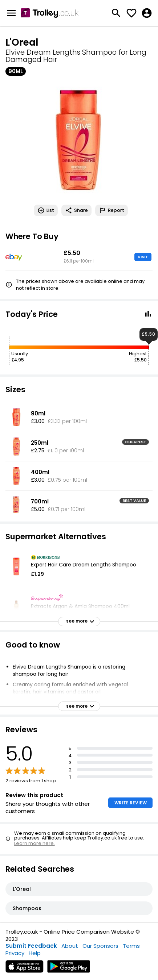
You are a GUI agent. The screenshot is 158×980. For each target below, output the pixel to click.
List (46, 210)
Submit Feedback (31, 946)
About (70, 946)
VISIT (143, 257)
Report (112, 210)
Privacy (15, 953)
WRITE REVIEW (131, 803)
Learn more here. (35, 843)
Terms (131, 946)
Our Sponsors (100, 946)
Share (76, 210)
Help (35, 953)
